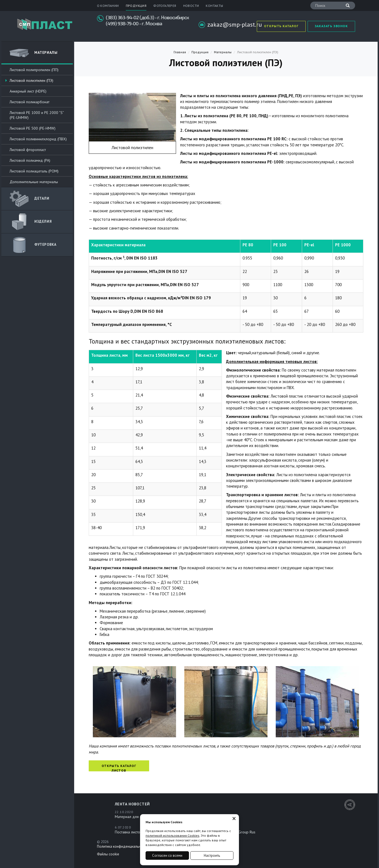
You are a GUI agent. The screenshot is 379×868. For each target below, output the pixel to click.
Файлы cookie (108, 854)
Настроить (212, 856)
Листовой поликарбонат (30, 102)
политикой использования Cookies (172, 835)
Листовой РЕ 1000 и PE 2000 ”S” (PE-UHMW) (37, 115)
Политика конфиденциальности (122, 846)
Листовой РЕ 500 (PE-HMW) (33, 128)
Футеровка (33, 245)
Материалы (34, 53)
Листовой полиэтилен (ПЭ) (31, 80)
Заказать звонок (331, 26)
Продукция (136, 6)
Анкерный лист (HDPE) (28, 91)
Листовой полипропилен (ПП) (34, 70)
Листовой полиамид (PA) (30, 160)
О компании (108, 6)
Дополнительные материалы (34, 182)
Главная (180, 52)
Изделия (31, 222)
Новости (191, 6)
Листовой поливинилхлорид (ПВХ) (38, 139)
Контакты (214, 6)
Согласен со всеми (167, 856)
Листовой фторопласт (28, 150)
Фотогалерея (165, 6)
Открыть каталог (281, 26)
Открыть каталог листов (119, 767)
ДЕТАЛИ (30, 199)
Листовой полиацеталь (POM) (34, 171)
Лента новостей (132, 804)
